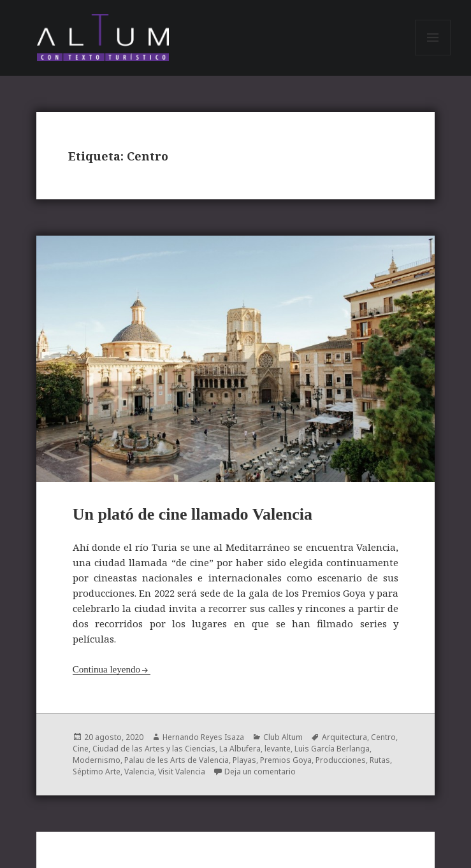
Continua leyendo (106, 669)
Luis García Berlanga (332, 749)
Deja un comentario (260, 772)
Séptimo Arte (97, 772)
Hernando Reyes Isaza (203, 737)
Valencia (139, 772)
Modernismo (97, 760)
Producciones (341, 760)
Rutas (380, 760)
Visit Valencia (182, 772)
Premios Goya (286, 760)
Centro (383, 737)
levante (278, 749)
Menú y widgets (433, 55)
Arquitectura (344, 737)
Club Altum (283, 737)
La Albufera (240, 749)
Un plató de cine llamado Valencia (192, 514)
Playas (244, 760)
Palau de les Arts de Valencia (177, 760)
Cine (81, 749)
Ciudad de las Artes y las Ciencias (154, 749)
